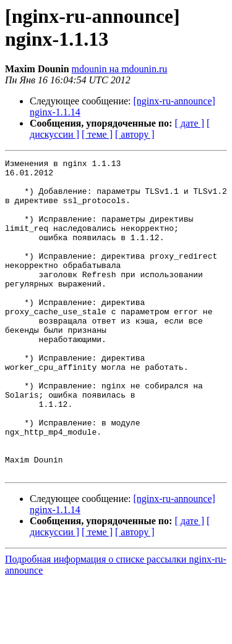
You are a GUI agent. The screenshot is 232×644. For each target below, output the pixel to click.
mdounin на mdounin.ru (120, 69)
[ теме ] (97, 134)
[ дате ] (189, 123)
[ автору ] (135, 134)
